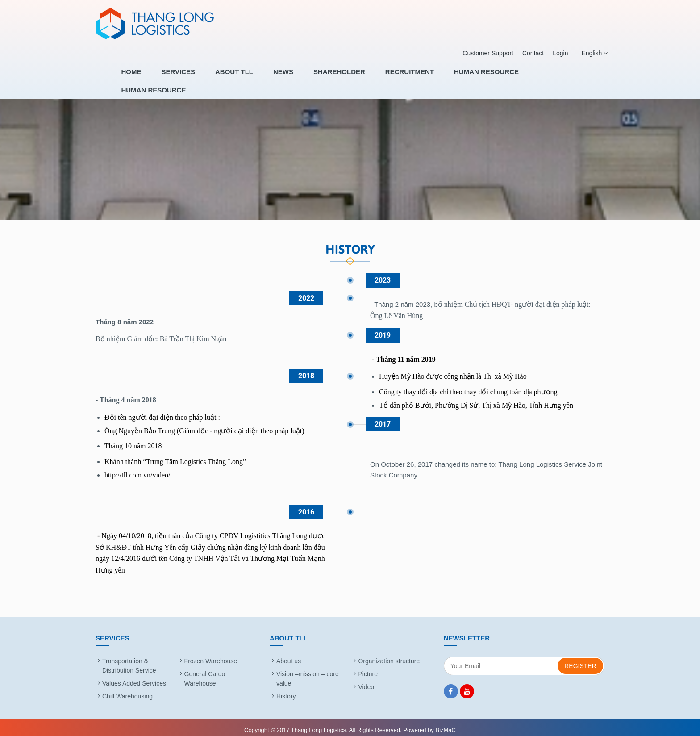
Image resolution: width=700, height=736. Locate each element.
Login (559, 53)
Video (366, 681)
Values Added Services (134, 677)
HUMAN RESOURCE (494, 78)
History (286, 690)
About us (289, 655)
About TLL (269, 78)
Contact (532, 53)
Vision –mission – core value (308, 673)
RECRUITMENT (424, 78)
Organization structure (389, 655)
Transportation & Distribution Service (129, 660)
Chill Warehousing (127, 690)
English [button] (594, 53)
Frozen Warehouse (211, 655)
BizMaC (446, 724)
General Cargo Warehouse (205, 673)
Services (219, 78)
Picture (368, 668)
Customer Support (487, 53)
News (311, 78)
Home (179, 78)
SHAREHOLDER (360, 78)
